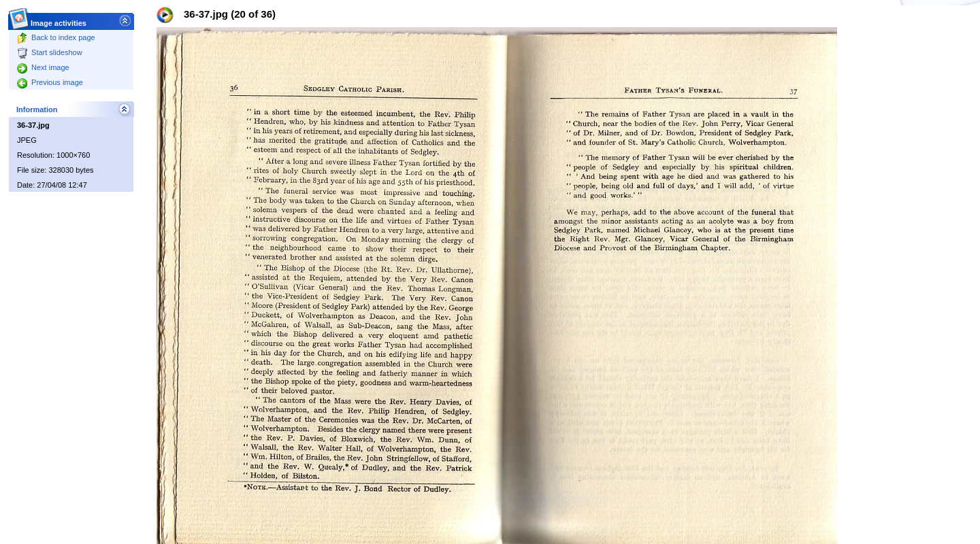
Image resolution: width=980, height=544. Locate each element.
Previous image (50, 82)
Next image (43, 67)
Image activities (59, 19)
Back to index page (56, 37)
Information (37, 109)
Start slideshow (50, 52)
